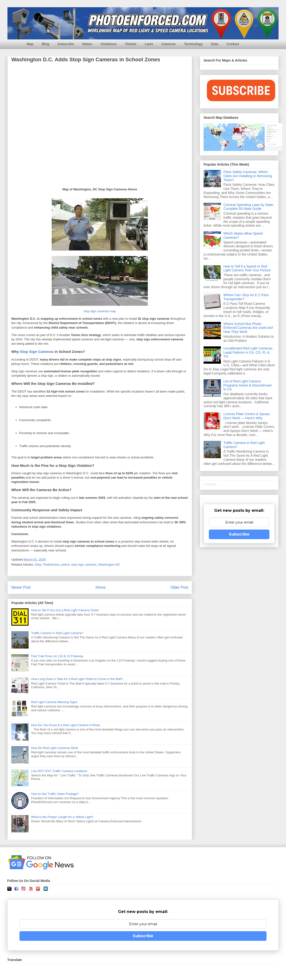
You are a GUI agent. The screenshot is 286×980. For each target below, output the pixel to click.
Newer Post (21, 587)
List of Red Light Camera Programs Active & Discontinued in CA (248, 385)
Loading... (211, 484)
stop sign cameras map (100, 311)
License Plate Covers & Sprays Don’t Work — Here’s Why (247, 416)
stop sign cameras (84, 565)
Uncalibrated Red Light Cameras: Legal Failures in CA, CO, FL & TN (248, 352)
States (87, 44)
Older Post (179, 587)
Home (101, 587)
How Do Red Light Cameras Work (55, 748)
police (65, 565)
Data (215, 44)
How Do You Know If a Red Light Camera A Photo (65, 725)
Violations (109, 44)
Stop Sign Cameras (37, 352)
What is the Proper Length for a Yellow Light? (62, 817)
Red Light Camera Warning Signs (54, 702)
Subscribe (66, 44)
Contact (233, 44)
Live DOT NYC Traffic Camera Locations (59, 771)
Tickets (131, 44)
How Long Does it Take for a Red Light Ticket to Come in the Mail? (77, 679)
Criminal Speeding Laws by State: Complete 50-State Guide (249, 207)
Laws (149, 44)
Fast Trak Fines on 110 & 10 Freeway (57, 656)
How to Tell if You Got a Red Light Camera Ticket (65, 610)
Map (30, 44)
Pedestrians (51, 565)
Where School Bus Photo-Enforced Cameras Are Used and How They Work (248, 328)
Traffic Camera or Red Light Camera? (57, 633)
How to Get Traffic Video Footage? (55, 794)
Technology (193, 44)
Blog (46, 44)
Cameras (169, 44)
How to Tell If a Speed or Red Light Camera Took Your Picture (247, 268)
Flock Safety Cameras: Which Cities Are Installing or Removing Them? (248, 176)
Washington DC (109, 565)
